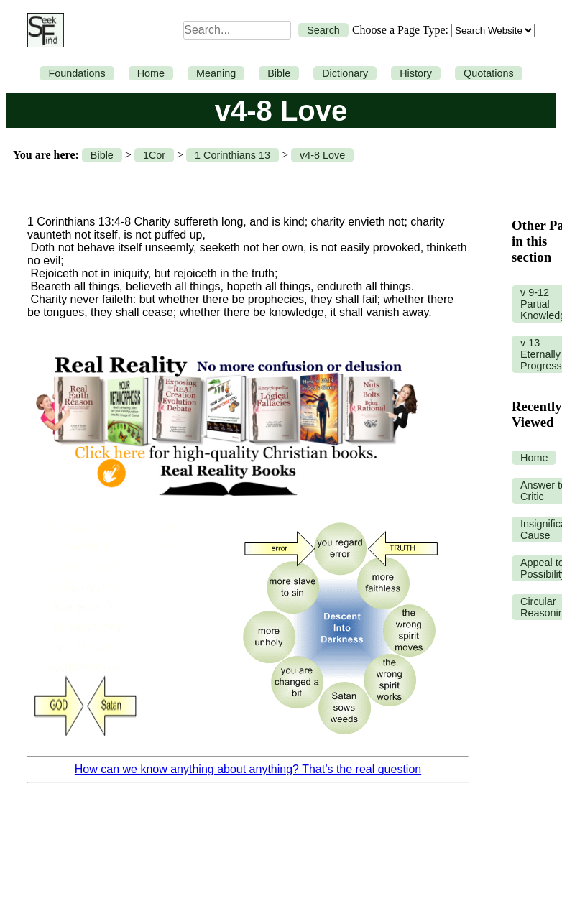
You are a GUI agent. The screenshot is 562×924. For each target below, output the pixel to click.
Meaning (216, 73)
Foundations (77, 73)
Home (151, 73)
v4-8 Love (322, 155)
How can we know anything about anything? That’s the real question (248, 769)
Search (323, 30)
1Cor (154, 155)
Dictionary (345, 73)
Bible (279, 73)
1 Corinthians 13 (232, 155)
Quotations (489, 73)
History (416, 73)
